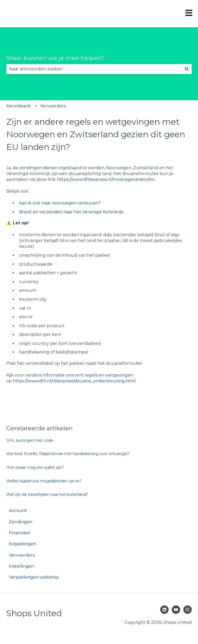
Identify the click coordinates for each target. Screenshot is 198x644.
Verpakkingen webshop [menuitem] (34, 577)
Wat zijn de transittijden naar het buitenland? (47, 494)
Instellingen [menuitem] (22, 566)
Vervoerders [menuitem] (22, 555)
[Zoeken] (187, 69)
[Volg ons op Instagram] (188, 610)
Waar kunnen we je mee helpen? (55, 58)
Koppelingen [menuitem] (23, 544)
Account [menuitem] (18, 511)
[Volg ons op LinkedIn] (164, 610)
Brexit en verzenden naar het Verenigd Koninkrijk (71, 212)
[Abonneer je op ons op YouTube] (176, 610)
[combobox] (94, 69)
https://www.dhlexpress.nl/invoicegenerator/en (106, 179)
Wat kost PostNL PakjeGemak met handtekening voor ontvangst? (68, 454)
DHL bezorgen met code (30, 440)
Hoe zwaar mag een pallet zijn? (35, 467)
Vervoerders (53, 106)
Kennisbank (19, 106)
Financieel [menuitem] (20, 533)
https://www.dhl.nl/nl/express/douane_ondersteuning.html (74, 381)
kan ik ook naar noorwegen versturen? (60, 203)
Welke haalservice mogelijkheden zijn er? (44, 481)
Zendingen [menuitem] (21, 522)
